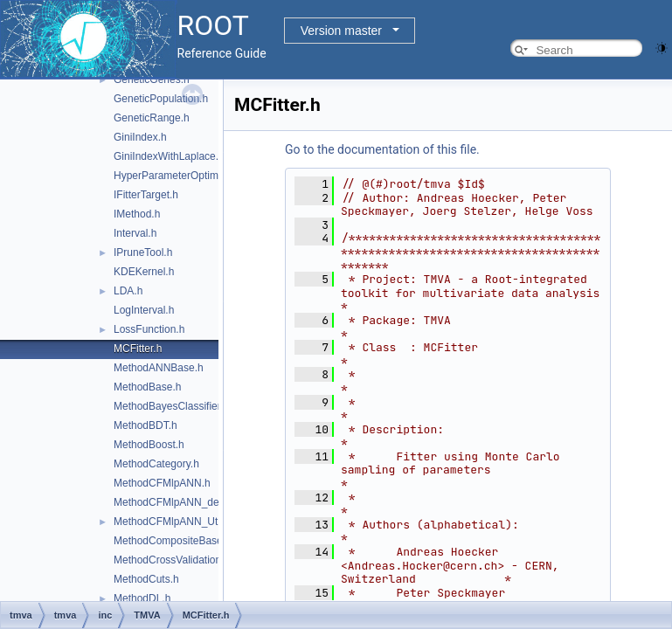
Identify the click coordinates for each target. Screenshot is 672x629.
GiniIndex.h (140, 137)
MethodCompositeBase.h (173, 541)
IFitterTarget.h (146, 195)
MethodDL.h (142, 598)
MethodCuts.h (146, 579)
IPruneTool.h (143, 252)
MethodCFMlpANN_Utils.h (175, 522)
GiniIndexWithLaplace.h (169, 156)
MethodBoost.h (149, 445)
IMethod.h (137, 214)
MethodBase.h (147, 387)
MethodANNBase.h (159, 368)
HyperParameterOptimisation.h (186, 176)
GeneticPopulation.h (161, 99)
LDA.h (128, 291)
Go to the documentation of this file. (382, 149)
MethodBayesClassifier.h (171, 406)
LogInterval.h (144, 310)
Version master (341, 31)
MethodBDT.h (145, 425)
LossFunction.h (149, 329)
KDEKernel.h (144, 272)
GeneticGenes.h (152, 79)
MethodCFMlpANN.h (162, 483)
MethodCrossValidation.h (172, 560)
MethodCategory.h (156, 464)
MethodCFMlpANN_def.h (172, 502)
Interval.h (135, 233)
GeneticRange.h (152, 118)
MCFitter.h (138, 349)
